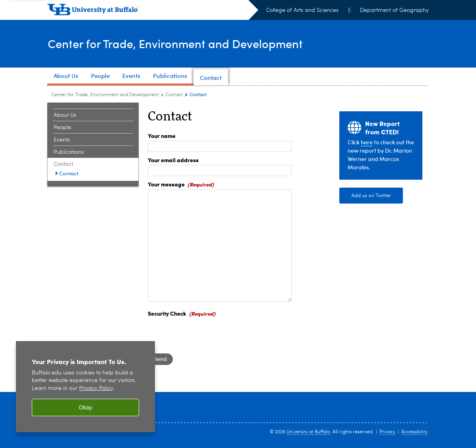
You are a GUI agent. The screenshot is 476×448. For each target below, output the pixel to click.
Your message (166, 184)
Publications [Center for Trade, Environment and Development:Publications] (69, 152)
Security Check (167, 313)
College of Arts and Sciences (302, 10)
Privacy (387, 432)
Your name (162, 136)
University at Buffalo (308, 432)
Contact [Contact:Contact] (69, 173)
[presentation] (208, 334)
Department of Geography (394, 10)
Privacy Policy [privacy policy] (96, 389)
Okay (85, 407)
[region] (85, 387)
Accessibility (414, 432)
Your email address (173, 160)
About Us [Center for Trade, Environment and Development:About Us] (65, 115)
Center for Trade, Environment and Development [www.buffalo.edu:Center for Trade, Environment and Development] (105, 95)
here (367, 142)
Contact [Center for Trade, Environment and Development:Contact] (174, 95)
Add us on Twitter (371, 196)
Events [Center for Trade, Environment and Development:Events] (62, 140)
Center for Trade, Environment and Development (178, 43)
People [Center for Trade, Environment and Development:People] (62, 128)
